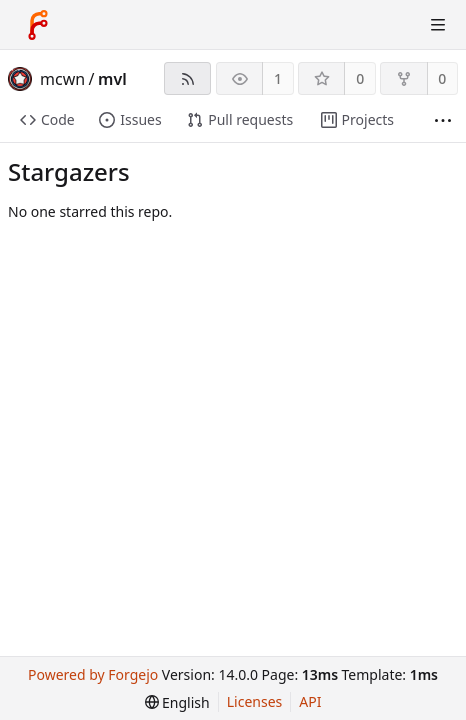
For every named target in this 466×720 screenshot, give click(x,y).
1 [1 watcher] (278, 78)
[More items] (443, 120)
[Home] (38, 25)
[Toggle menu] (438, 25)
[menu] (177, 702)
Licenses (255, 701)
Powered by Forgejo (93, 674)
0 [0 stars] (360, 78)
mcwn (62, 79)
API (310, 701)
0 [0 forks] (442, 78)
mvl (112, 79)
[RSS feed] (187, 78)
